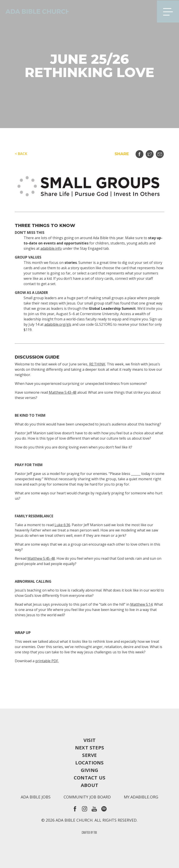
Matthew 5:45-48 (41, 558)
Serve (89, 755)
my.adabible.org (141, 797)
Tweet (152, 152)
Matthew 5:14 (141, 604)
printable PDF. (47, 661)
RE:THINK (97, 364)
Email (163, 152)
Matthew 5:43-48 (63, 392)
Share (142, 152)
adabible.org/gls (58, 324)
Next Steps (89, 747)
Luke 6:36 (62, 525)
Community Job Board (87, 797)
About (89, 785)
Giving (89, 770)
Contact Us (89, 777)
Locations (89, 762)
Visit (89, 740)
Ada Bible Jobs (36, 797)
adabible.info (51, 248)
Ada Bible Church (35, 11)
